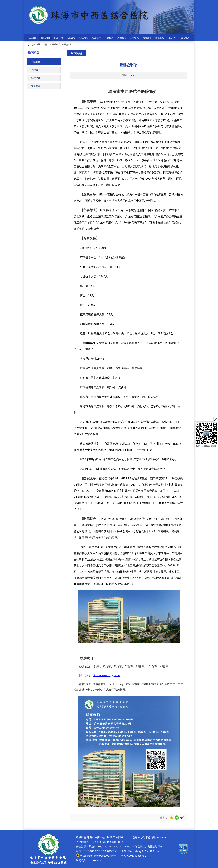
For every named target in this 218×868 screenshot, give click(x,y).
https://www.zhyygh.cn (106, 675)
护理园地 (122, 38)
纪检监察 (160, 38)
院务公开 (96, 38)
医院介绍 (68, 44)
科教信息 (109, 38)
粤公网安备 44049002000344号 (96, 856)
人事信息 (134, 38)
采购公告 (71, 38)
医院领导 (36, 70)
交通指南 (36, 86)
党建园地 (147, 38)
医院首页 (33, 38)
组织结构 (36, 78)
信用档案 (185, 38)
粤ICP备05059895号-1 (133, 856)
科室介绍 (58, 38)
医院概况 (46, 38)
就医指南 (84, 38)
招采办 (172, 38)
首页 (46, 44)
